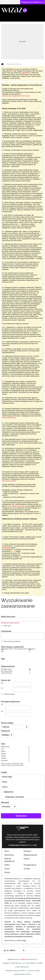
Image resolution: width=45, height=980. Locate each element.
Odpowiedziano (8, 666)
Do (16, 689)
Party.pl (27, 859)
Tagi (3, 659)
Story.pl (7, 872)
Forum (5, 787)
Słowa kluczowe (8, 617)
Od (16, 684)
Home (5, 782)
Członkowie (6, 631)
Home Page (7, 777)
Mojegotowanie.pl (30, 855)
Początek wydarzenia (10, 702)
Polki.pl (7, 865)
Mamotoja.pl (9, 855)
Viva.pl (7, 869)
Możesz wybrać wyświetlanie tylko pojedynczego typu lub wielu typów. (12, 764)
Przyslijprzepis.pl (30, 865)
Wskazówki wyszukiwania (10, 623)
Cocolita (27, 869)
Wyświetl (5, 803)
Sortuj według (7, 723)
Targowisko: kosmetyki (13, 797)
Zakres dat (6, 680)
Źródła (4, 772)
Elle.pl (7, 851)
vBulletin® (24, 959)
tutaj (24, 940)
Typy (3, 744)
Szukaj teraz (21, 816)
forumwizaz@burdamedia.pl (16, 506)
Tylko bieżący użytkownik (18, 647)
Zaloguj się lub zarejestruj (33, 2)
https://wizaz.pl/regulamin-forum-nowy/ (16, 96)
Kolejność (5, 731)
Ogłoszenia (7, 792)
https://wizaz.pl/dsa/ (9, 418)
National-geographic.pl (9, 860)
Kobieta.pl (27, 851)
